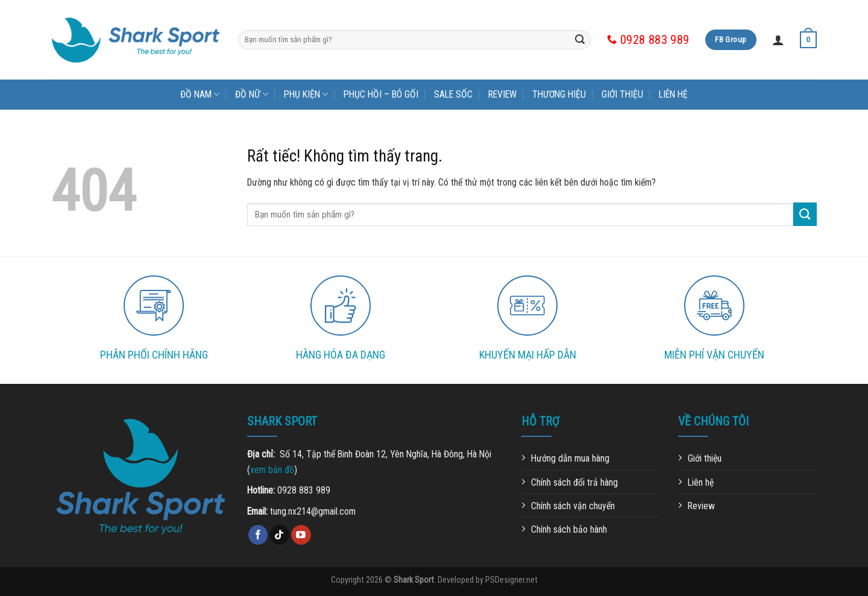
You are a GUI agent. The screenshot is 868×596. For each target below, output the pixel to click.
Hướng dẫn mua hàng (570, 458)
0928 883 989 (304, 490)
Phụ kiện (306, 95)
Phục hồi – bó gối (381, 94)
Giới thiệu (622, 94)
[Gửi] (580, 39)
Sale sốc (453, 94)
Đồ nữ (252, 95)
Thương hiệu (559, 94)
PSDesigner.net (511, 580)
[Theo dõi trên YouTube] (301, 535)
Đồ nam (200, 95)
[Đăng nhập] (778, 40)
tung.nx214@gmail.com (313, 511)
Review (502, 94)
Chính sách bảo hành (569, 529)
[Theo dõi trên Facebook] (258, 535)
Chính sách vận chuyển (573, 506)
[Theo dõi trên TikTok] (279, 535)
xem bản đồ (272, 470)
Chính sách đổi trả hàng (574, 482)
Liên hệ (673, 94)
